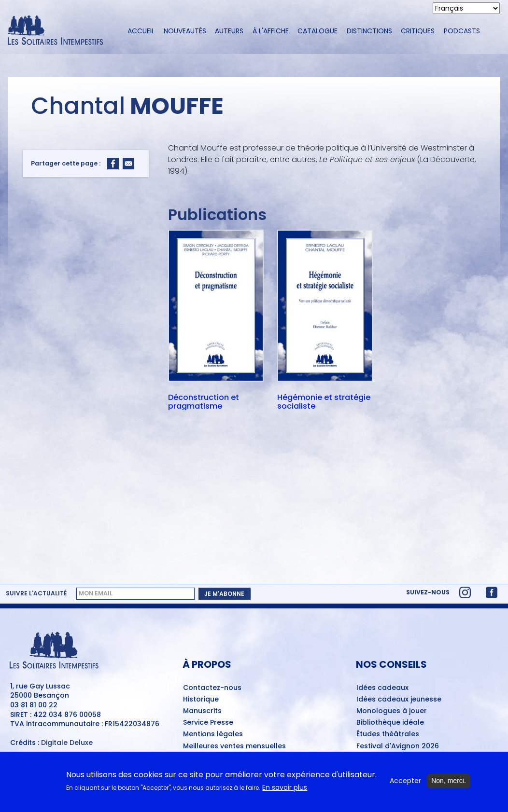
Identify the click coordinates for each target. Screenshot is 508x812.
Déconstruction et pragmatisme (204, 402)
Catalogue (317, 31)
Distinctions (369, 31)
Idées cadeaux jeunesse (399, 700)
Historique (201, 700)
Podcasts (462, 31)
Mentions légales (213, 734)
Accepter (405, 781)
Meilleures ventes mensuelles (234, 746)
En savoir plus (285, 788)
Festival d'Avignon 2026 (398, 746)
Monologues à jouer (392, 711)
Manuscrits (202, 711)
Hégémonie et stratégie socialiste (324, 402)
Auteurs (229, 31)
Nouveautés (185, 31)
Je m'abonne (224, 594)
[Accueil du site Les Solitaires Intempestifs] (59, 31)
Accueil (141, 31)
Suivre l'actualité (36, 593)
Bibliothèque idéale (390, 723)
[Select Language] (466, 8)
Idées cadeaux (382, 688)
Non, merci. (449, 781)
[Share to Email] (128, 164)
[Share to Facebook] (113, 164)
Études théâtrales (388, 734)
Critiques (418, 31)
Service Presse (208, 723)
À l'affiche (271, 31)
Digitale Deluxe (67, 743)
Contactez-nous (212, 688)
